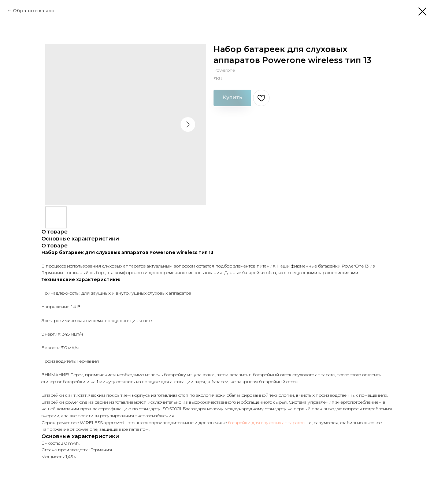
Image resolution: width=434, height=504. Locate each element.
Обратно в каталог (35, 10)
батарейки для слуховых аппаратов (266, 423)
